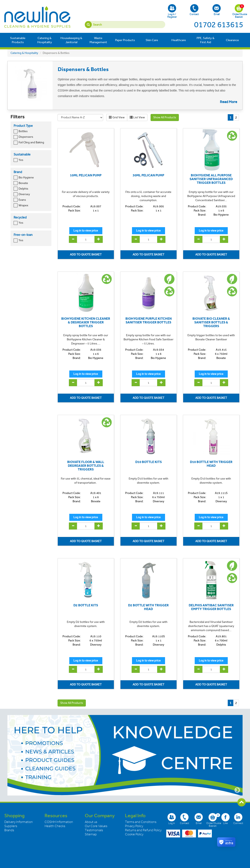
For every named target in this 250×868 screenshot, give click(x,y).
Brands (9, 830)
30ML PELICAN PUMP (148, 175)
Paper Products (125, 40)
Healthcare (179, 40)
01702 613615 (219, 25)
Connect (238, 819)
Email (217, 10)
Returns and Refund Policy (143, 830)
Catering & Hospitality (45, 40)
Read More (229, 102)
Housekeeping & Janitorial (71, 40)
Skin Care (152, 40)
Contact (194, 10)
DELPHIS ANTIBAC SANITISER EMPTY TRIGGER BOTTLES (211, 607)
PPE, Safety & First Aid (206, 40)
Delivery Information (19, 822)
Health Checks (55, 826)
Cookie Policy (134, 834)
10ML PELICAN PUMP (86, 175)
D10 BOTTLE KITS (149, 462)
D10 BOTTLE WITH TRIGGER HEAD (211, 464)
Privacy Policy (134, 826)
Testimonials (94, 830)
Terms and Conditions (141, 822)
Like (225, 819)
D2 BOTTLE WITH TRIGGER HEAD (148, 607)
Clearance (232, 40)
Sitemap (91, 834)
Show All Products (165, 117)
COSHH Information (59, 822)
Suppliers (11, 826)
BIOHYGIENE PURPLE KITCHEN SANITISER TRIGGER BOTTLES (149, 320)
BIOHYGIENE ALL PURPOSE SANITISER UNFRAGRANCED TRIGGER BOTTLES (211, 179)
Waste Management (98, 40)
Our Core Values (96, 826)
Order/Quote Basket (239, 11)
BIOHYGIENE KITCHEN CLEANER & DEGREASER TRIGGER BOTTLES (86, 322)
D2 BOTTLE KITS (86, 605)
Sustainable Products (18, 40)
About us (91, 822)
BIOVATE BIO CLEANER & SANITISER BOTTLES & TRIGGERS (211, 322)
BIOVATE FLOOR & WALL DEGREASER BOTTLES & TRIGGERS (86, 465)
